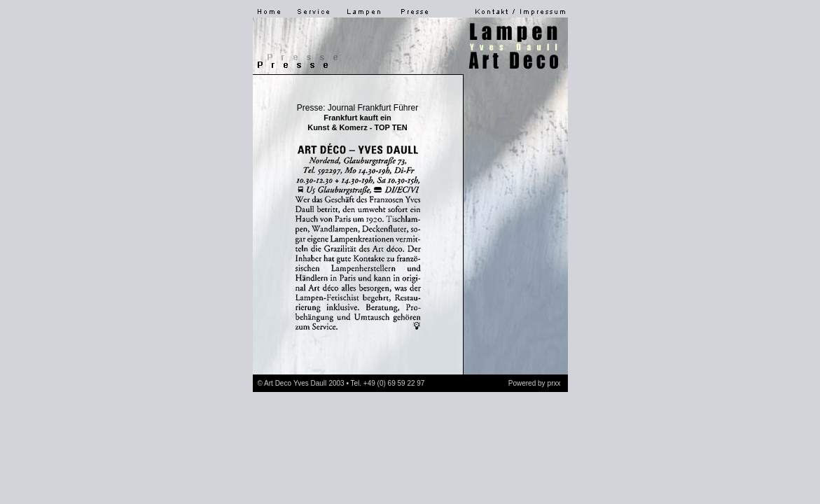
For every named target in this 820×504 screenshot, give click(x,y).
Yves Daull (310, 383)
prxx (554, 383)
